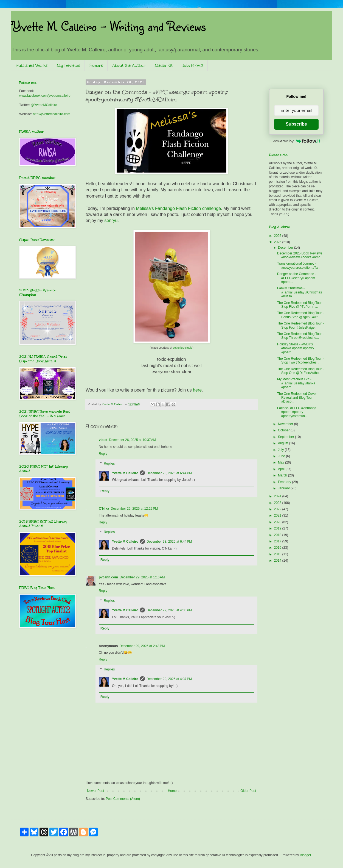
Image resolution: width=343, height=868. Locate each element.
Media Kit (164, 66)
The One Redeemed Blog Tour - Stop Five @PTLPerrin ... (300, 305)
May (282, 462)
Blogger (306, 855)
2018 (278, 535)
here (197, 390)
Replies (109, 464)
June (282, 456)
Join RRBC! (192, 66)
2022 (278, 509)
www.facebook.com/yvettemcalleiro (45, 96)
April (282, 469)
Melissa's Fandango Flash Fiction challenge (178, 208)
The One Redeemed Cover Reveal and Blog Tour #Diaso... (297, 398)
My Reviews (68, 66)
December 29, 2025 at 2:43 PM (142, 646)
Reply (103, 454)
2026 (278, 236)
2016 (278, 548)
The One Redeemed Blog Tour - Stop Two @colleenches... (300, 360)
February (285, 482)
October (284, 430)
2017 (278, 541)
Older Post (248, 791)
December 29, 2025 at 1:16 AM (142, 577)
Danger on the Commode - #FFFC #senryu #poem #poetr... (297, 278)
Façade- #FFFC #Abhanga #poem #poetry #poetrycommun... (297, 412)
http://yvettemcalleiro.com (52, 114)
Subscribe (296, 124)
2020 (278, 522)
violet (103, 440)
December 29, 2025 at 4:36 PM (169, 610)
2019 (278, 528)
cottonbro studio (183, 348)
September (286, 437)
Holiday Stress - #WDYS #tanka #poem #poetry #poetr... (296, 348)
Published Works (32, 66)
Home (172, 791)
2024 (278, 496)
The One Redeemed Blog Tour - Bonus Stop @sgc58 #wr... (300, 315)
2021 (278, 515)
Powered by (296, 141)
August (284, 443)
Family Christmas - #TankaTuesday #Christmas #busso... (300, 292)
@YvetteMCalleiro (44, 105)
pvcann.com (108, 577)
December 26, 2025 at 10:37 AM (132, 440)
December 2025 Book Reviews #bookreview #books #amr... (300, 255)
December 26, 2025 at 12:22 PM (134, 509)
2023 (278, 503)
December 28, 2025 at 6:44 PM (169, 473)
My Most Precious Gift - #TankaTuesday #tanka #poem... (296, 383)
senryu (111, 221)
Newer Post (95, 791)
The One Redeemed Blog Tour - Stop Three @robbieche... (300, 336)
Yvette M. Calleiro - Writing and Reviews (108, 26)
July (281, 450)
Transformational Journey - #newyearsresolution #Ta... (299, 265)
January (284, 488)
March (283, 475)
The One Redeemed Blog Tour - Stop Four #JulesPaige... (300, 325)
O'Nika (104, 509)
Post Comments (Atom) (123, 799)
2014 (278, 561)
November (286, 424)
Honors (96, 66)
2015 (278, 554)
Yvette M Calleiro (125, 473)
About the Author (129, 66)
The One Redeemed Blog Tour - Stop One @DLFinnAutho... (300, 371)
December (286, 248)
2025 (278, 242)
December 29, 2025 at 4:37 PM (169, 679)
